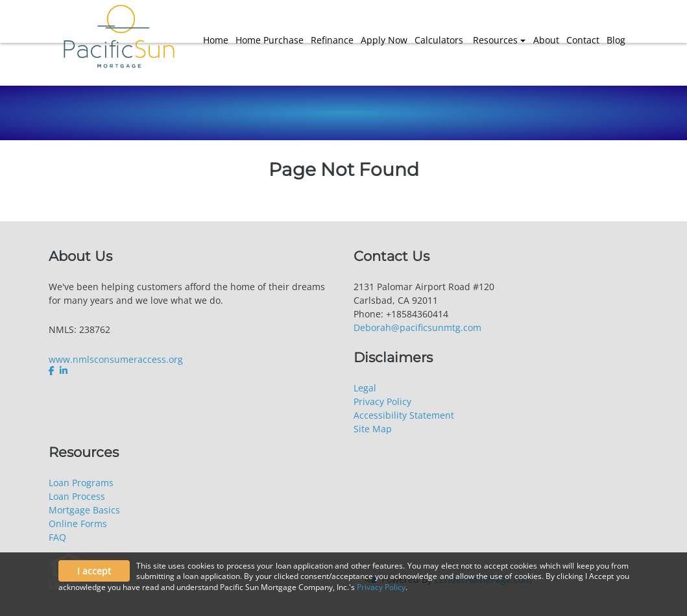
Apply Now (384, 40)
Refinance (332, 40)
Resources (495, 40)
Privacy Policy (382, 401)
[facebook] (53, 371)
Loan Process (77, 496)
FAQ (57, 537)
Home (216, 40)
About (546, 40)
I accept (94, 571)
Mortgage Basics (84, 510)
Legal (365, 388)
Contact (583, 40)
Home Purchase (270, 40)
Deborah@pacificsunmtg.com (417, 327)
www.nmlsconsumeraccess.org (116, 359)
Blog (616, 40)
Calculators (439, 40)
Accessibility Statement (404, 415)
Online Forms (78, 524)
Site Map (373, 429)
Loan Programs (81, 483)
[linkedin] (64, 371)
